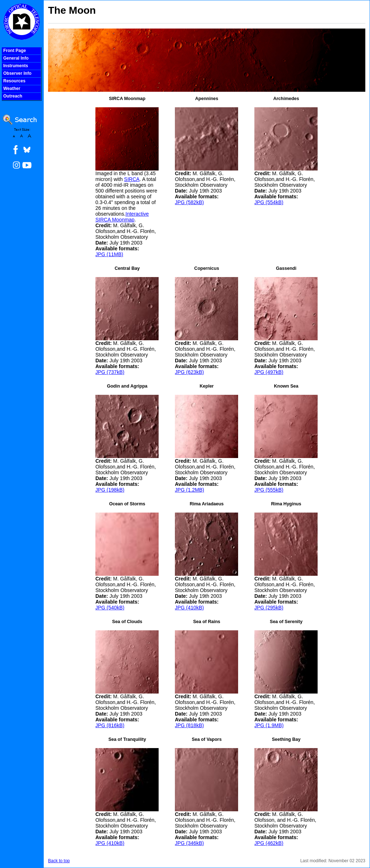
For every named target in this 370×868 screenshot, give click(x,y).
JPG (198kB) (110, 490)
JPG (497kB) (269, 372)
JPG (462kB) (269, 843)
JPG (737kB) (110, 372)
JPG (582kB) (189, 202)
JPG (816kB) (110, 725)
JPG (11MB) (109, 254)
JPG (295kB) (269, 608)
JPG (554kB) (269, 202)
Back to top (59, 861)
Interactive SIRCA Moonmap (122, 217)
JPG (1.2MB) (190, 490)
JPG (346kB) (189, 843)
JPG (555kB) (269, 490)
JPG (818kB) (189, 725)
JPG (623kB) (189, 372)
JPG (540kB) (110, 608)
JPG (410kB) (189, 608)
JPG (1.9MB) (269, 725)
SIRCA (132, 179)
